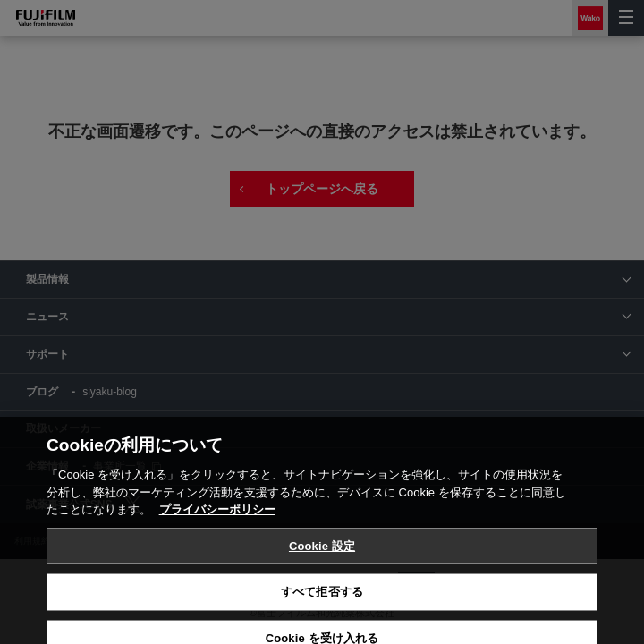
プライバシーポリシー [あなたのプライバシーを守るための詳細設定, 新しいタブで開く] (217, 559)
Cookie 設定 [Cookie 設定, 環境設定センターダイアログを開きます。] (322, 596)
